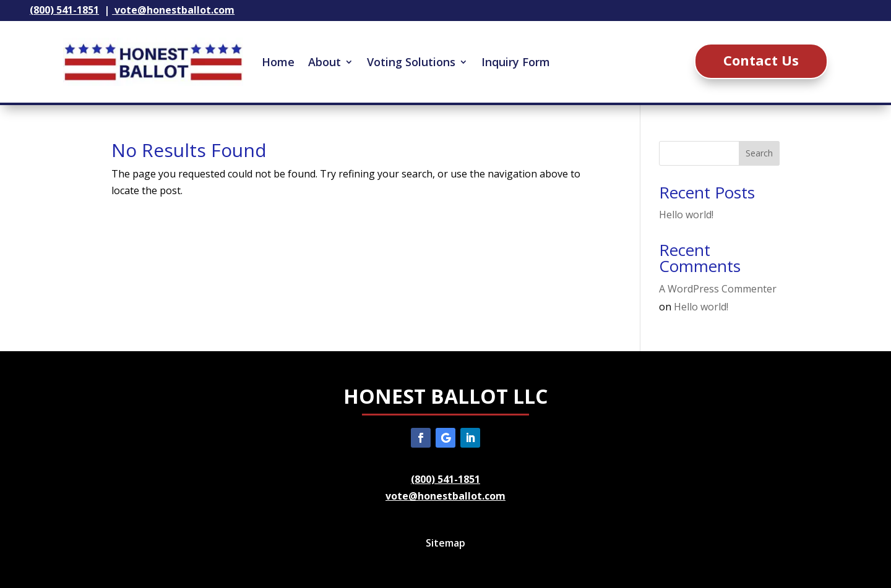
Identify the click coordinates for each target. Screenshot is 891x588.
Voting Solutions (411, 62)
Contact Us (761, 60)
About (325, 62)
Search (759, 153)
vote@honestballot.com (445, 496)
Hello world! (686, 215)
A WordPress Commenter (718, 289)
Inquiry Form (516, 62)
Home (278, 62)
